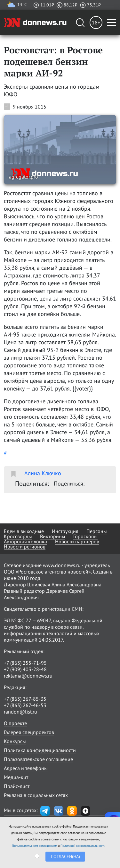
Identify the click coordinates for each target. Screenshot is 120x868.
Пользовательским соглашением (34, 846)
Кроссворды (18, 536)
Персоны (97, 531)
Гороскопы (85, 536)
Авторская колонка (25, 541)
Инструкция (65, 531)
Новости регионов (25, 547)
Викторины (53, 536)
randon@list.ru (20, 712)
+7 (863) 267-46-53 (25, 705)
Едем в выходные (24, 531)
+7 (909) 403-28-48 (25, 669)
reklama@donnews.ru (28, 676)
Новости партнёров (77, 541)
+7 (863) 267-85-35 (25, 699)
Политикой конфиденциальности (83, 846)
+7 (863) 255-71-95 (25, 663)
